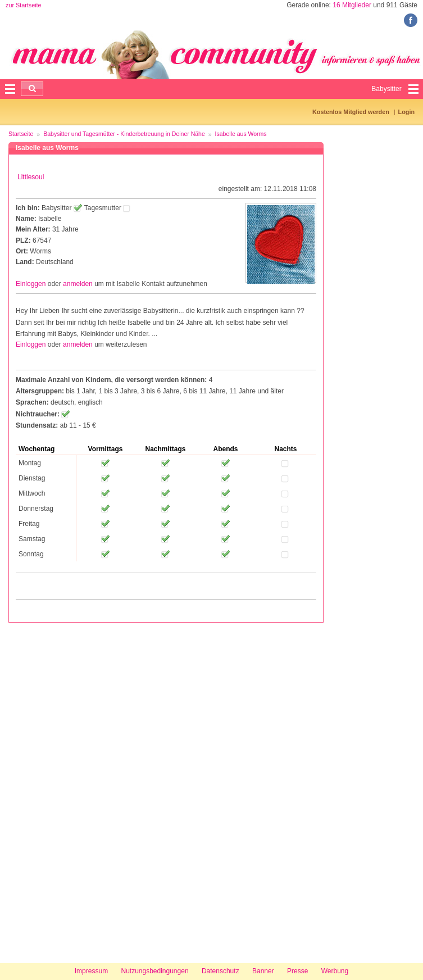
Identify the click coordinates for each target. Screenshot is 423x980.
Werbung (335, 971)
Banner (263, 971)
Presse (297, 971)
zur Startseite (24, 5)
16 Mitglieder (352, 5)
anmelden (78, 284)
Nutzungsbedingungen (154, 971)
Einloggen (31, 284)
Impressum (91, 971)
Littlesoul (31, 177)
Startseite (21, 134)
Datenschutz (220, 971)
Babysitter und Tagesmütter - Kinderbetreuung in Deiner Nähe (124, 134)
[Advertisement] (45, 791)
